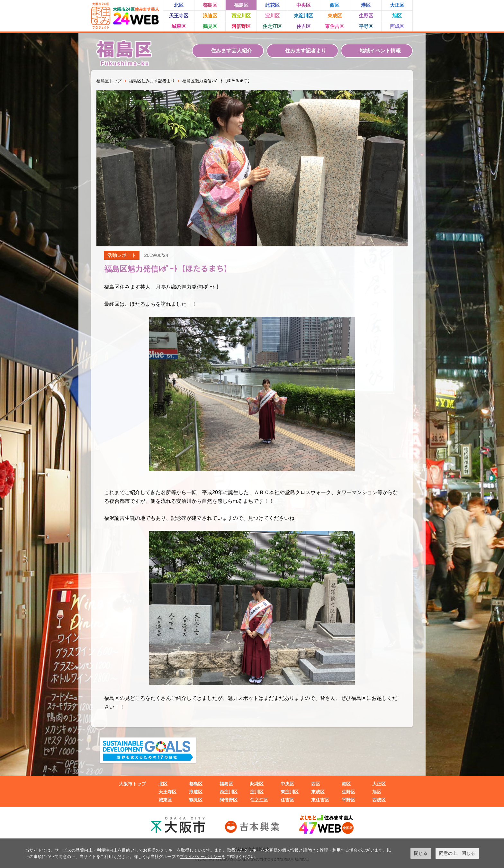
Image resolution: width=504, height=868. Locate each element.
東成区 (335, 16)
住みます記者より (306, 51)
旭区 (397, 16)
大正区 (397, 5)
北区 (179, 5)
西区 (335, 5)
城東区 (179, 26)
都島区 (210, 5)
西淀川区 (241, 16)
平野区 (366, 26)
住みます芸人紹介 (231, 51)
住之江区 (272, 26)
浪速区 (210, 16)
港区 (366, 5)
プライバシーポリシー (201, 857)
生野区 (366, 16)
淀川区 (272, 16)
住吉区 (304, 26)
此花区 (272, 5)
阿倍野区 (241, 26)
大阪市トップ (132, 784)
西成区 (397, 26)
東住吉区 (335, 26)
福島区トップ (109, 81)
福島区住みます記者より (152, 81)
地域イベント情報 (380, 51)
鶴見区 (210, 26)
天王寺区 (179, 16)
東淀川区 (303, 16)
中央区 (304, 5)
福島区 (241, 5)
